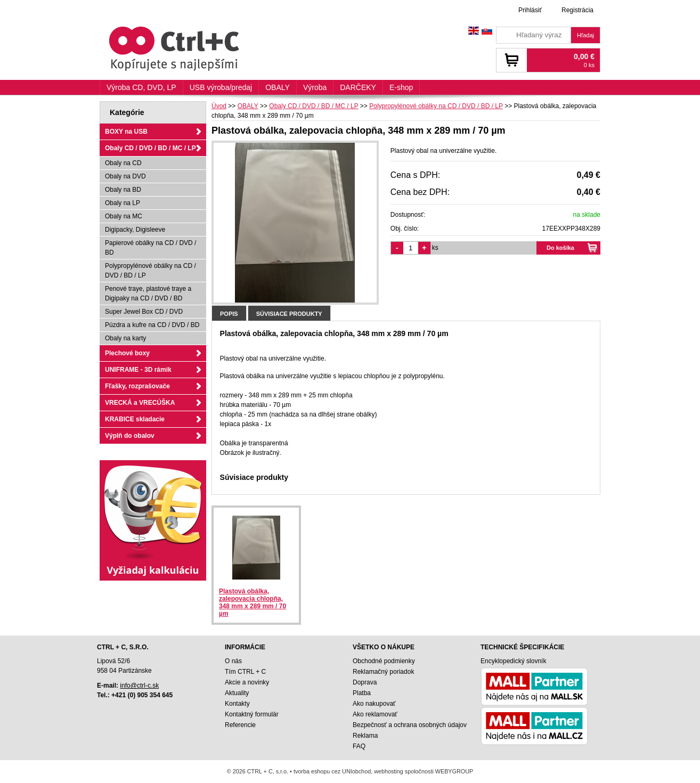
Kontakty (237, 704)
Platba (362, 693)
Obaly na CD (123, 163)
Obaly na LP (123, 203)
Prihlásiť (530, 10)
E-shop (401, 87)
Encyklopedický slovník (513, 661)
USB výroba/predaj (221, 87)
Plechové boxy (127, 353)
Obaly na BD (123, 190)
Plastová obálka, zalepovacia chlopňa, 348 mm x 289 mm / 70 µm (253, 602)
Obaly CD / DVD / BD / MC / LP (150, 148)
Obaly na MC (124, 216)
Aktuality (237, 693)
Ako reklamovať (375, 714)
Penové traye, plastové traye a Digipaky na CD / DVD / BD (148, 293)
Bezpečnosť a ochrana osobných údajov (410, 725)
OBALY (278, 87)
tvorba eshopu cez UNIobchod (332, 771)
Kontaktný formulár (252, 714)
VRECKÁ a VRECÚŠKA (140, 403)
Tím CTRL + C (245, 672)
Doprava (365, 682)
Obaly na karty (125, 338)
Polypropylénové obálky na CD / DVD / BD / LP (150, 271)
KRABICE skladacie (135, 419)
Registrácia (577, 10)
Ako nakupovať (374, 704)
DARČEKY (358, 87)
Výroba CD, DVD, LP (141, 87)
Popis (229, 314)
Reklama (365, 736)
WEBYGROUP (454, 771)
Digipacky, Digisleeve (135, 230)
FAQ (359, 746)
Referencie (240, 725)
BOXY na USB (126, 132)
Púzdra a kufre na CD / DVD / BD (152, 325)
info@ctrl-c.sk (139, 686)
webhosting (389, 771)
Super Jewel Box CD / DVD (144, 312)
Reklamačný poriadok (383, 672)
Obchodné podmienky (384, 661)
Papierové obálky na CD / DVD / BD (150, 248)
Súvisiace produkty (289, 314)
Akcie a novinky (247, 682)
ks (435, 248)
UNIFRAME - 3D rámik (138, 370)
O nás (233, 661)
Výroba (315, 87)
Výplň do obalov (130, 436)
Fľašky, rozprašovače (137, 386)
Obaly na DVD (125, 176)
